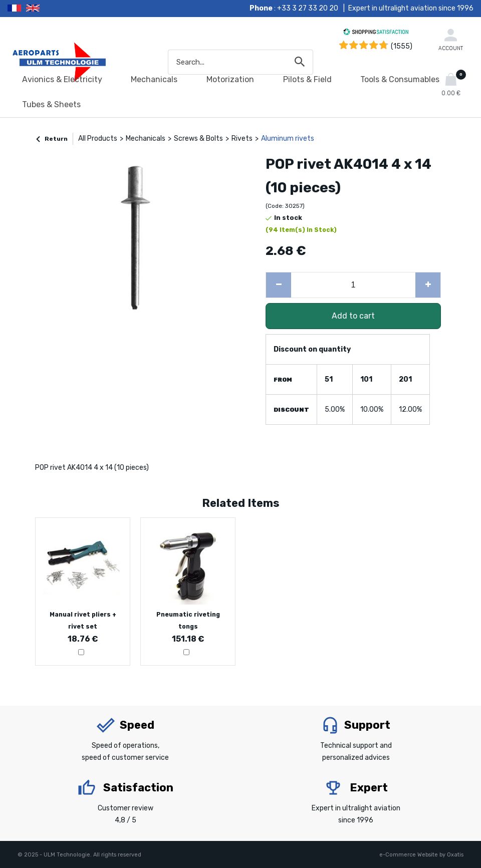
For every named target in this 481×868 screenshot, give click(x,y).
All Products (98, 138)
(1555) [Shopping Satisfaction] (402, 46)
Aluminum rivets (288, 138)
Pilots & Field (307, 79)
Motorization (230, 79)
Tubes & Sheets (51, 104)
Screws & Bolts (198, 138)
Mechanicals (154, 79)
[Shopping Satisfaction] (376, 33)
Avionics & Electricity (62, 79)
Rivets (242, 138)
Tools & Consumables (400, 79)
